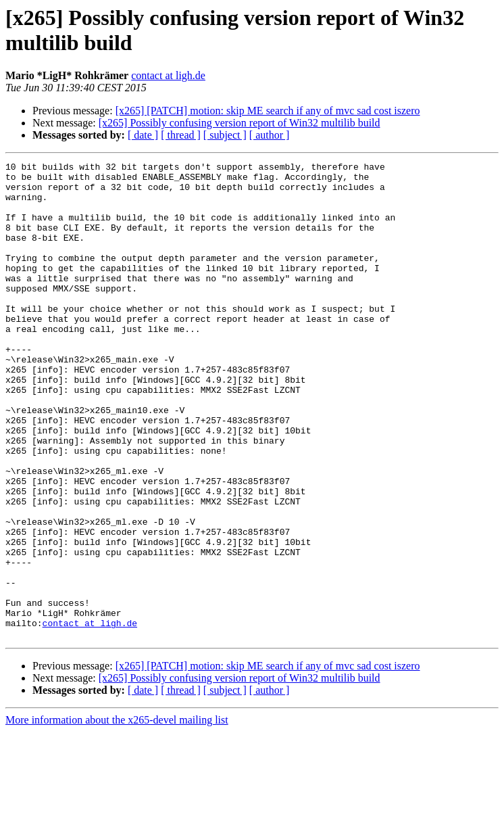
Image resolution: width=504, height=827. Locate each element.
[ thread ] (181, 135)
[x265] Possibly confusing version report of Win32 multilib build (240, 123)
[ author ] (270, 135)
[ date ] (143, 135)
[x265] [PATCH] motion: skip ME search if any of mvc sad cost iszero (268, 111)
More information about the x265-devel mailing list (117, 815)
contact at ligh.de (168, 75)
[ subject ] (225, 135)
